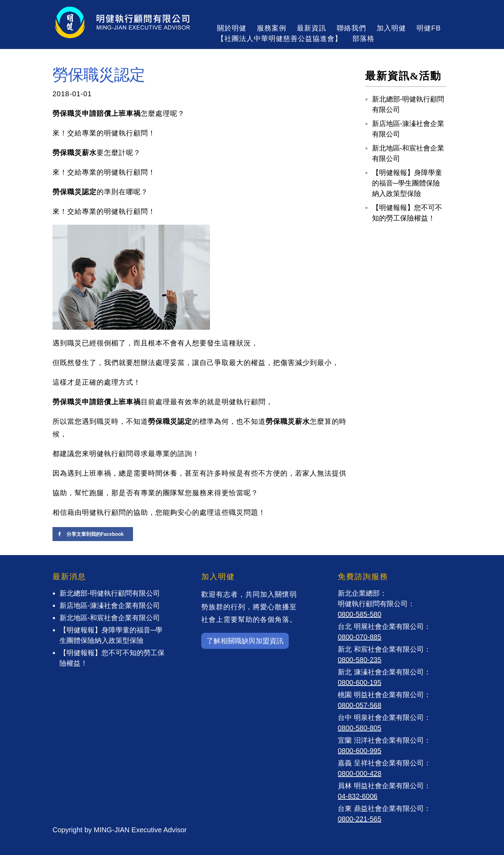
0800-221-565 (360, 819)
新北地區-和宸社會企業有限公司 (110, 618)
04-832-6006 (358, 796)
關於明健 (232, 28)
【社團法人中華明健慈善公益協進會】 (279, 38)
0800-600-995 (360, 751)
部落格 (363, 38)
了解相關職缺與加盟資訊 (245, 641)
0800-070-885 (360, 637)
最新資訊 (311, 28)
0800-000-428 (360, 773)
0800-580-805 (360, 728)
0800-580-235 (360, 660)
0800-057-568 (360, 705)
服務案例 (272, 28)
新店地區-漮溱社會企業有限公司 (110, 605)
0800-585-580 (360, 614)
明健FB (429, 28)
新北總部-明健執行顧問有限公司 (110, 593)
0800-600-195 (360, 682)
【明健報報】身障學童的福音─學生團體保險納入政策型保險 (407, 183)
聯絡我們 (351, 28)
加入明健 (391, 28)
